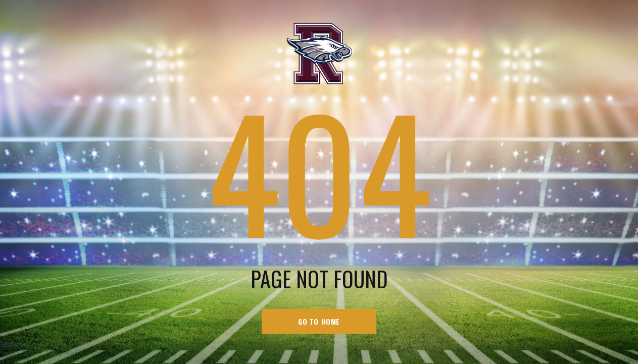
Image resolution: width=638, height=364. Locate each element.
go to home (319, 321)
